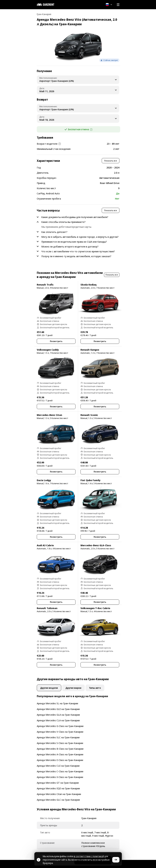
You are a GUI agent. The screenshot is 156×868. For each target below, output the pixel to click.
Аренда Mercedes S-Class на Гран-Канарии (60, 743)
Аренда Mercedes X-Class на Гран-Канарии (60, 777)
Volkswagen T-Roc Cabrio (95, 608)
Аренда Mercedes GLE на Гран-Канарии (58, 709)
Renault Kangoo (90, 350)
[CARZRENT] (53, 5)
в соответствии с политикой (89, 856)
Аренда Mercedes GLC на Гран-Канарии (58, 800)
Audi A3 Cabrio (45, 545)
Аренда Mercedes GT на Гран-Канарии (58, 783)
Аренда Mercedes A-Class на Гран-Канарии (60, 754)
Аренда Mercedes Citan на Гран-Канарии (59, 794)
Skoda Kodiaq (88, 285)
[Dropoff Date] (78, 119)
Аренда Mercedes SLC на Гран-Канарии (58, 737)
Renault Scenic (89, 415)
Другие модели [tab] (49, 688)
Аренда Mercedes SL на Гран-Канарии (57, 703)
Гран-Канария (44, 14)
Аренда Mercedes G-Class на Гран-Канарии (60, 726)
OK (116, 860)
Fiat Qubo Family (90, 480)
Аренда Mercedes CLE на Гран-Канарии (58, 766)
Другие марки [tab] (73, 688)
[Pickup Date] (78, 90)
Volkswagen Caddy (48, 350)
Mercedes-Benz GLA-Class (96, 545)
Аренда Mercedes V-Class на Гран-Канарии (60, 732)
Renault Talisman (47, 608)
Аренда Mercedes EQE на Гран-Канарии (58, 788)
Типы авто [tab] (95, 688)
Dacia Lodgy (44, 480)
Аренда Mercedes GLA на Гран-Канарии (58, 715)
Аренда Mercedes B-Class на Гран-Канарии (60, 749)
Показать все (111, 161)
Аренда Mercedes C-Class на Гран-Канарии (60, 771)
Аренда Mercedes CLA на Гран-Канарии (58, 720)
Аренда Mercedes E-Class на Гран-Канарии (60, 760)
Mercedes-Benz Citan (49, 415)
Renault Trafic (45, 285)
